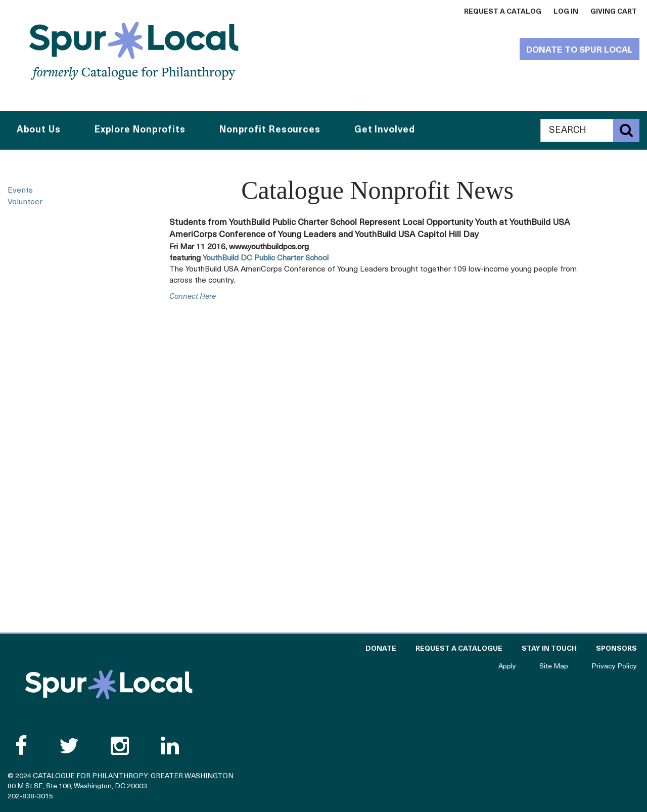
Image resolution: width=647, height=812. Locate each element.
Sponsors (616, 649)
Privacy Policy (614, 667)
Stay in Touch (549, 649)
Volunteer (25, 202)
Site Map (554, 667)
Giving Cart (614, 12)
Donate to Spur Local (580, 50)
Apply (507, 667)
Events (20, 191)
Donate (381, 649)
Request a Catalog (503, 12)
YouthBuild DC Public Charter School (266, 258)
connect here (193, 297)
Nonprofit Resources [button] (270, 130)
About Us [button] (39, 130)
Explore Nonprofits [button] (140, 130)
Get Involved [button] (385, 130)
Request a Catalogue (459, 649)
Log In (566, 12)
